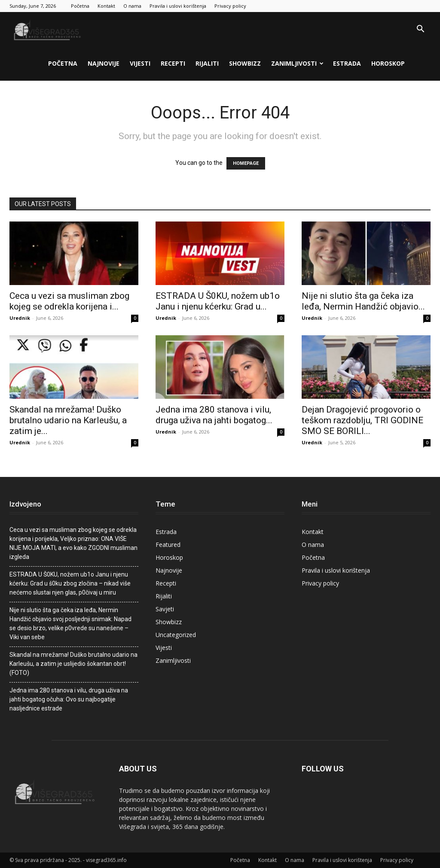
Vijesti (140, 63)
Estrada (347, 63)
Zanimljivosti (297, 63)
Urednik (20, 318)
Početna (80, 6)
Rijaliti (207, 63)
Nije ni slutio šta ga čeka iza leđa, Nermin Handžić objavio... (363, 301)
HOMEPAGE (246, 163)
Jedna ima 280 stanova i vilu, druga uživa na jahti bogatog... (214, 415)
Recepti (173, 63)
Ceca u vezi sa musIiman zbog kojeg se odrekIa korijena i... (69, 301)
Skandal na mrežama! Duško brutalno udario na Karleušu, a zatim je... (68, 420)
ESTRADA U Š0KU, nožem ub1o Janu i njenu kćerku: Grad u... (218, 301)
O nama (132, 6)
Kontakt (106, 6)
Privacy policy (230, 6)
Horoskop (388, 63)
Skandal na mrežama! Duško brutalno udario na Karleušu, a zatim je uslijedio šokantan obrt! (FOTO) (73, 664)
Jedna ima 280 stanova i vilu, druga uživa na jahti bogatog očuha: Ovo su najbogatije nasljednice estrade (69, 699)
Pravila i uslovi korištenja (178, 6)
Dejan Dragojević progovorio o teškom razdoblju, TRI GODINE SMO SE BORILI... (362, 420)
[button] (420, 30)
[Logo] (48, 29)
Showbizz (245, 63)
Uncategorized (176, 635)
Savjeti (165, 609)
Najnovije (104, 63)
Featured (168, 545)
